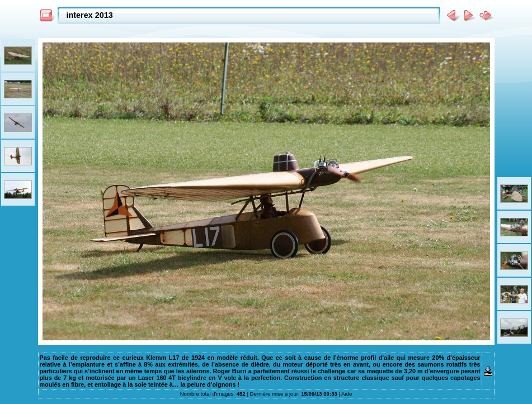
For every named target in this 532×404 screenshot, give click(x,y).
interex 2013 (90, 15)
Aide (347, 394)
